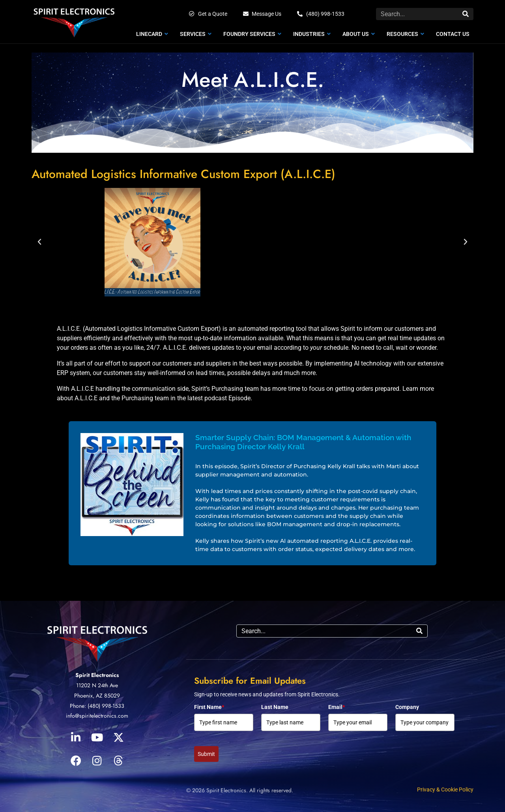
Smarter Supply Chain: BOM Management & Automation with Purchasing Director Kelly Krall (303, 442)
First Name (209, 707)
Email (337, 707)
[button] (39, 242)
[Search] (466, 14)
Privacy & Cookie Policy (445, 789)
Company (407, 707)
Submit (206, 754)
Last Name (275, 707)
